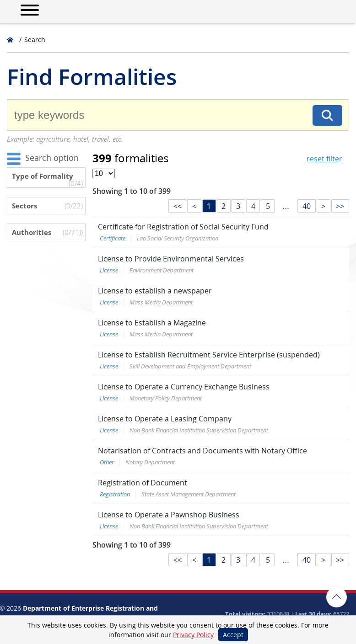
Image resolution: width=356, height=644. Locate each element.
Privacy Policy (193, 635)
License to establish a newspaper (155, 291)
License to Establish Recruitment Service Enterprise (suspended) (209, 355)
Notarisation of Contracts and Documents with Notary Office (202, 451)
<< (178, 206)
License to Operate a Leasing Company (165, 419)
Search (35, 40)
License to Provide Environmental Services (171, 259)
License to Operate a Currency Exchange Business (184, 387)
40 (307, 206)
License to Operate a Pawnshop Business (169, 515)
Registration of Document (143, 483)
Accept (233, 635)
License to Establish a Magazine (152, 323)
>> (340, 206)
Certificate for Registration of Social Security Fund (183, 227)
